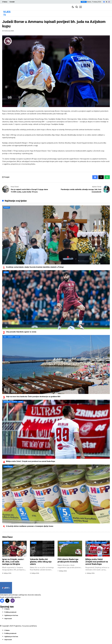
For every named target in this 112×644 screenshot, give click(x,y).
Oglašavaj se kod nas (11, 615)
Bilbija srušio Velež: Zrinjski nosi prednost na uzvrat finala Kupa (31, 461)
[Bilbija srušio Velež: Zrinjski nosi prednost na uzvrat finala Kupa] (56, 429)
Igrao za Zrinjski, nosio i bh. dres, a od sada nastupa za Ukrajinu (13, 562)
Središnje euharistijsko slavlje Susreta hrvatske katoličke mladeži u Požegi (35, 267)
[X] (107, 2)
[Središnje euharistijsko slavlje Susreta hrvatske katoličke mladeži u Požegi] (56, 235)
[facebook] (104, 2)
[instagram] (109, 2)
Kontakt (12, 2)
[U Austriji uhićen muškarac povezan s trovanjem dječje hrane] (56, 494)
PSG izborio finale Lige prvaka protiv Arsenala (68, 560)
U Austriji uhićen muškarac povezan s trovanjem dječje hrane (30, 526)
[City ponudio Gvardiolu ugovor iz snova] (56, 300)
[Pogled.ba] (6, 588)
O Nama (5, 2)
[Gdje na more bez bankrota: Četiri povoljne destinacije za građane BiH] (56, 364)
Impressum (8, 619)
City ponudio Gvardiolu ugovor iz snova (21, 332)
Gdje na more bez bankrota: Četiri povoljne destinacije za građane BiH (33, 397)
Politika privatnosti (10, 612)
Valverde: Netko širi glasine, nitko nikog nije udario (41, 562)
